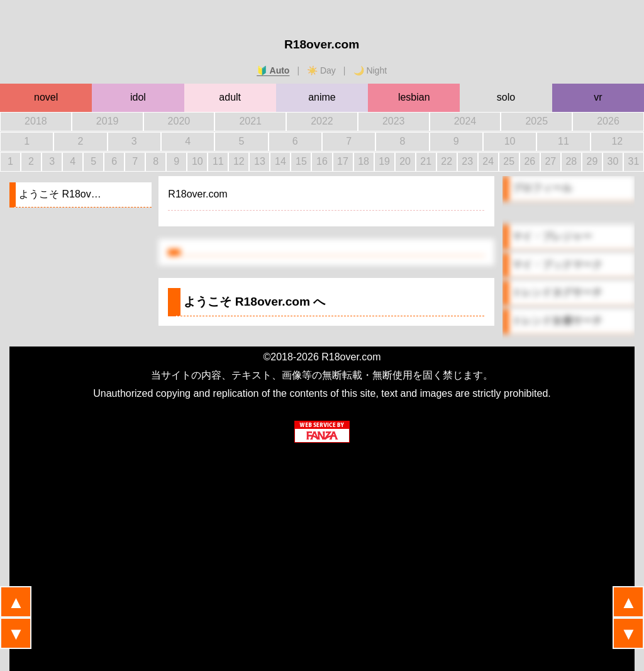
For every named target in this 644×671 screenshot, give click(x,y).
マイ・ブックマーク (557, 264)
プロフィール (542, 188)
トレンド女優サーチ (557, 320)
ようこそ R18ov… (60, 194)
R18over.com (322, 44)
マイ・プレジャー (552, 236)
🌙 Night (370, 70)
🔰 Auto (273, 70)
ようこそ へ (254, 302)
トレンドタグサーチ (557, 292)
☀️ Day (321, 70)
